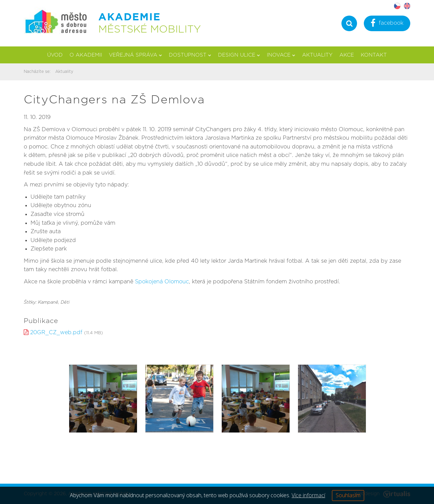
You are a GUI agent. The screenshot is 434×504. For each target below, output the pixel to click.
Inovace (281, 55)
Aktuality (317, 55)
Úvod (55, 55)
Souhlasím (348, 495)
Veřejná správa (135, 55)
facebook (387, 24)
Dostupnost (190, 55)
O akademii (86, 55)
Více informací (308, 495)
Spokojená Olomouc (162, 282)
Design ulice (239, 55)
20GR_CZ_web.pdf (56, 332)
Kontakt (374, 55)
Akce (347, 55)
